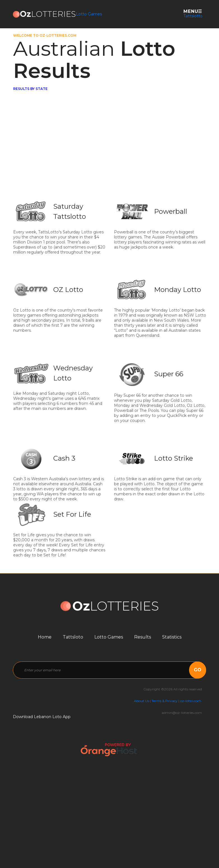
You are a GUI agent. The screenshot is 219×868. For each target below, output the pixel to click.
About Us (141, 701)
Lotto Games (89, 14)
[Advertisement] (110, 156)
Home (45, 637)
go (198, 670)
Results (143, 637)
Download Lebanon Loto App (42, 717)
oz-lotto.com (191, 701)
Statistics (172, 637)
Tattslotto (193, 16)
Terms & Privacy (165, 701)
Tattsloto (73, 637)
